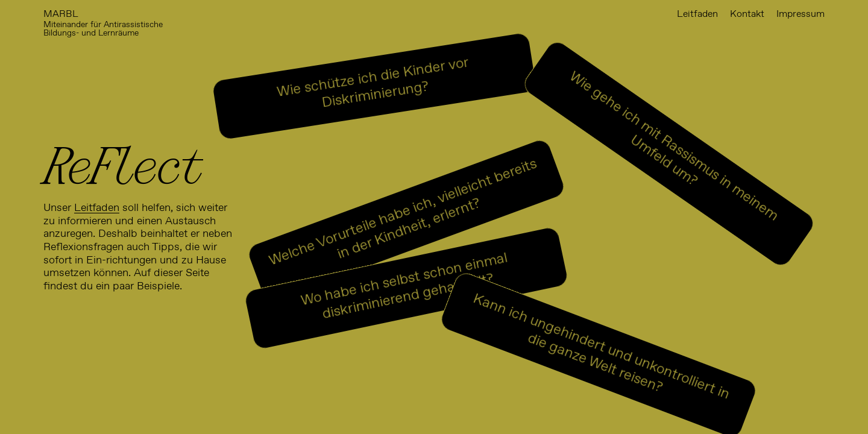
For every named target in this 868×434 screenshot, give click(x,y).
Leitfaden (97, 208)
